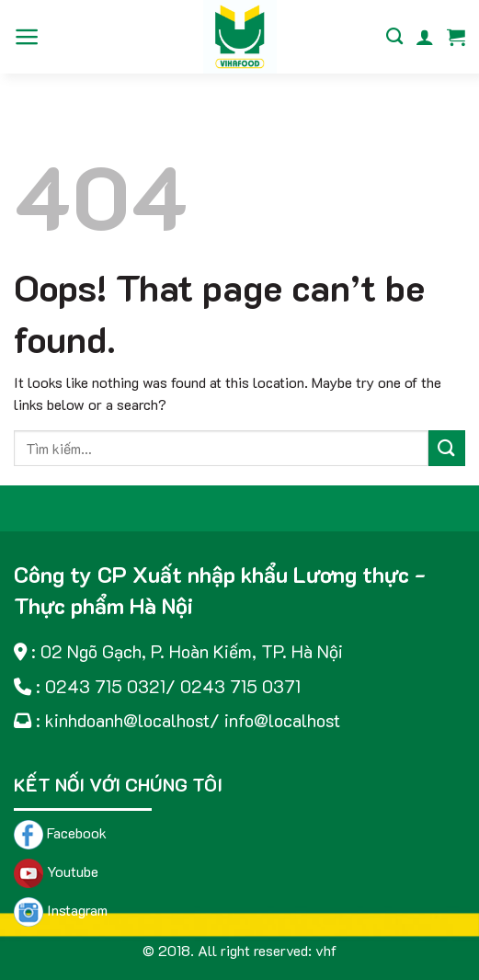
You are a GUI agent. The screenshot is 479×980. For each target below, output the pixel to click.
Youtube (56, 871)
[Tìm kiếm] (394, 37)
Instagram (61, 910)
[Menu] (27, 37)
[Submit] (447, 448)
